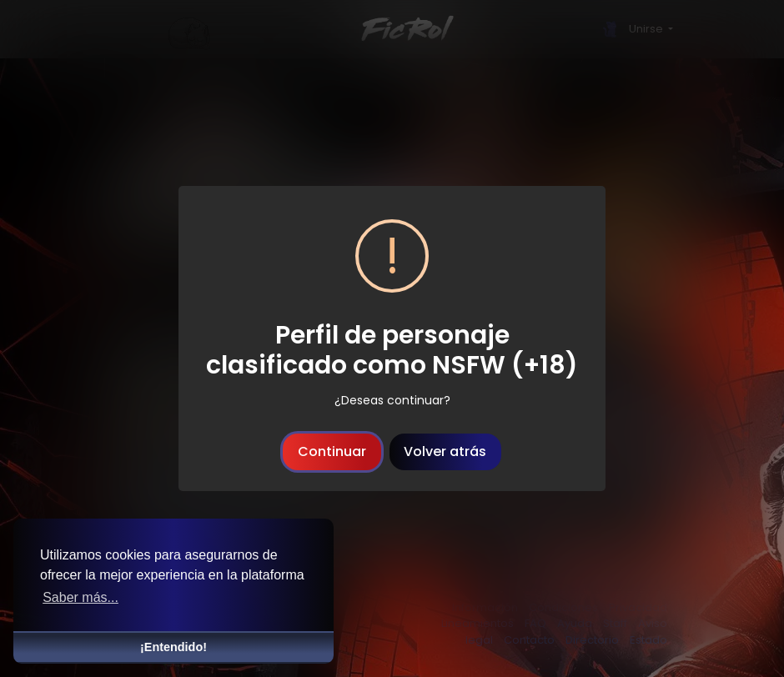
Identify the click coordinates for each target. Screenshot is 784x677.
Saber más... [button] (80, 597)
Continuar (332, 451)
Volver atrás (445, 451)
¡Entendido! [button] (173, 647)
